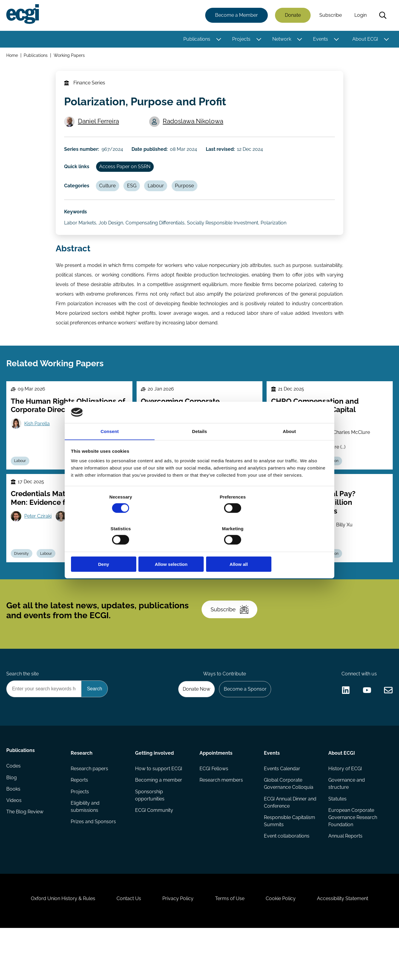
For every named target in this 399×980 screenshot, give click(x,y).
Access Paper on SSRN (127, 176)
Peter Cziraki (40, 541)
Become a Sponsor (243, 727)
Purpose (191, 196)
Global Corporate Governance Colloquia (288, 824)
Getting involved (155, 792)
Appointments (216, 792)
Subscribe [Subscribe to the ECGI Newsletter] (232, 642)
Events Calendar (282, 809)
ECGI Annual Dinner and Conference (290, 843)
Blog (12, 821)
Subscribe (330, 16)
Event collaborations (286, 878)
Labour (161, 196)
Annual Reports (345, 878)
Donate (292, 16)
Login (360, 16)
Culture (110, 196)
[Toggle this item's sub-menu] (218, 40)
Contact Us (125, 948)
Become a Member (236, 16)
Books (14, 833)
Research (82, 792)
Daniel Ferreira (100, 127)
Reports (80, 821)
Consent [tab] (110, 448)
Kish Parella (39, 445)
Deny (113, 548)
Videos (15, 845)
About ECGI (364, 40)
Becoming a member (159, 821)
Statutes (337, 840)
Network (281, 40)
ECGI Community (154, 852)
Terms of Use (231, 948)
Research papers (90, 809)
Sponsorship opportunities (150, 836)
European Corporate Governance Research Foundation (352, 859)
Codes (14, 809)
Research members (221, 821)
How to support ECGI (159, 809)
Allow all (286, 548)
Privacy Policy (177, 948)
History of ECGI (344, 809)
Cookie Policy (285, 948)
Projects (240, 40)
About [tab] (289, 448)
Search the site (23, 711)
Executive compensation (320, 580)
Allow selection (199, 548)
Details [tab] (199, 448)
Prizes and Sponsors (94, 864)
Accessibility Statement (349, 948)
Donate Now (193, 727)
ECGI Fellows (214, 809)
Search (382, 16)
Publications (196, 40)
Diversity (23, 580)
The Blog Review (26, 857)
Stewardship (230, 580)
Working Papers (70, 56)
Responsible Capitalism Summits (289, 863)
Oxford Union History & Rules (56, 948)
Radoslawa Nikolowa (194, 127)
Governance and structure (346, 824)
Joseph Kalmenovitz (308, 565)
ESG (135, 196)
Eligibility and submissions (86, 848)
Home (13, 56)
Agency (201, 580)
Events (320, 40)
